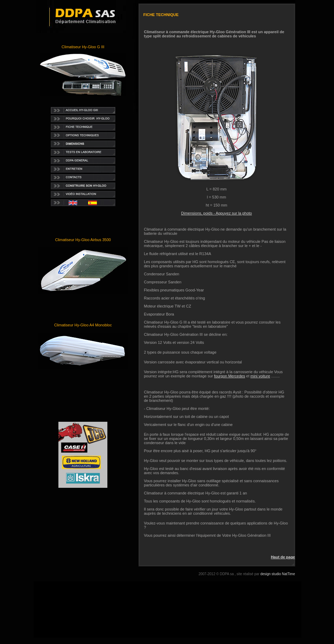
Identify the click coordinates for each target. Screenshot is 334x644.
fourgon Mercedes (230, 376)
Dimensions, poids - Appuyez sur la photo (216, 213)
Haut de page (283, 557)
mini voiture (260, 376)
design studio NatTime (278, 574)
